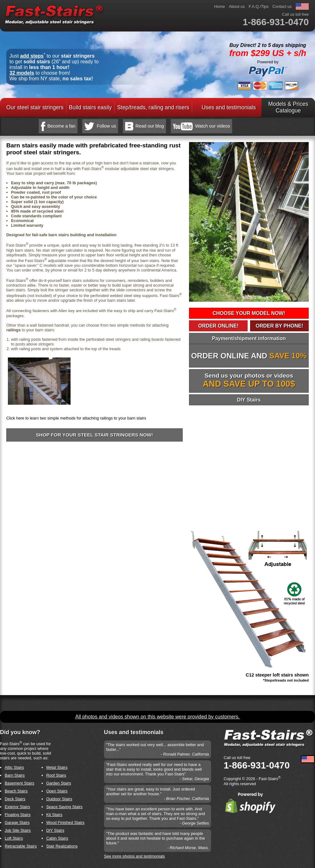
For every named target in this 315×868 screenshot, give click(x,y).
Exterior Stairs (17, 807)
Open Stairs (57, 791)
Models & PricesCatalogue (288, 107)
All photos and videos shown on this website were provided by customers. (157, 717)
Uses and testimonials (229, 107)
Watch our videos (212, 126)
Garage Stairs (17, 822)
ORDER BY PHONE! (279, 326)
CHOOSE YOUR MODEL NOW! (249, 313)
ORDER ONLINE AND (249, 356)
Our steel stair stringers (35, 107)
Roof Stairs (56, 775)
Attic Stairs (14, 767)
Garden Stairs (59, 783)
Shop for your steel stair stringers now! (94, 435)
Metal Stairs (57, 767)
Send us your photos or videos (249, 380)
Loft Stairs (14, 838)
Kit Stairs (54, 815)
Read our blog (150, 126)
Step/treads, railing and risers (153, 107)
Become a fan (62, 126)
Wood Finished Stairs (65, 822)
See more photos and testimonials (134, 856)
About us (237, 6)
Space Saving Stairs (64, 807)
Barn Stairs (15, 775)
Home (220, 6)
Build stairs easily (90, 107)
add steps (32, 56)
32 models (22, 73)
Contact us (282, 6)
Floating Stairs (18, 815)
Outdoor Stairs (59, 799)
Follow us (106, 126)
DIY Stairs (249, 400)
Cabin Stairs (57, 838)
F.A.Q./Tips (259, 6)
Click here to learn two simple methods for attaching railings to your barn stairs (76, 418)
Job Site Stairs (18, 830)
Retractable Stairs (21, 846)
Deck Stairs (15, 799)
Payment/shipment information (249, 338)
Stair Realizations (62, 846)
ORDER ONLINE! (218, 326)
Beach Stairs (16, 791)
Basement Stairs (20, 783)
